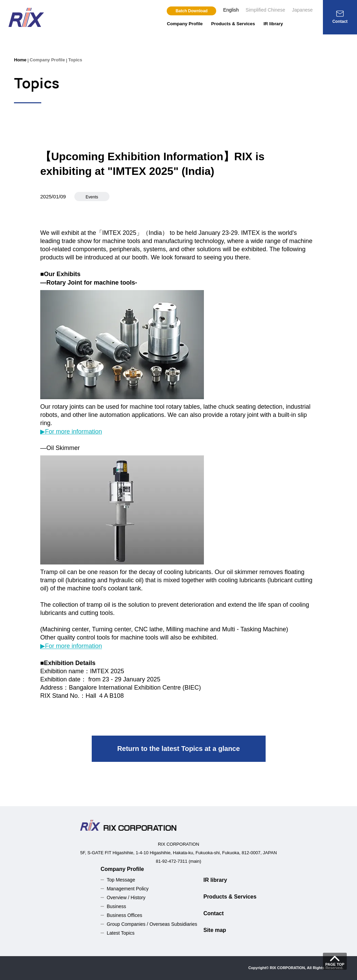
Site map (215, 930)
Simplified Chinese (265, 10)
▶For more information (71, 432)
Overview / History (126, 898)
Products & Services (233, 24)
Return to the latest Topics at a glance (179, 749)
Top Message (121, 880)
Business (116, 906)
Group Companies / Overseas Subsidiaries (152, 924)
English (231, 10)
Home (20, 60)
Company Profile (185, 24)
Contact (213, 913)
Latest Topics (121, 933)
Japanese (302, 10)
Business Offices (124, 915)
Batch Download (192, 11)
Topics (75, 60)
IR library (273, 24)
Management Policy (128, 889)
